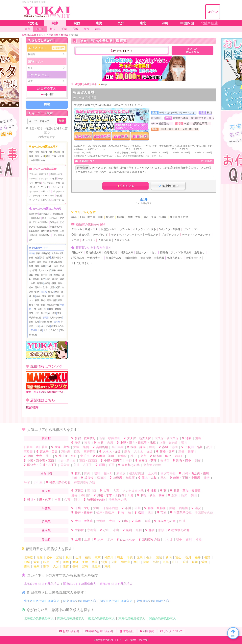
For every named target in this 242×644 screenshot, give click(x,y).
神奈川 (109, 557)
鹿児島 (96, 566)
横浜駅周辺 (137, 473)
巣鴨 (86, 447)
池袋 (37, 258)
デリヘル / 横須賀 (85, 98)
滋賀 (104, 562)
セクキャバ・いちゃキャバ (127, 235)
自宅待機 (54, 231)
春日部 (86, 495)
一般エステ (46, 191)
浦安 (31, 313)
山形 (78, 557)
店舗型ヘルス (56, 174)
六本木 (138, 452)
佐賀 (66, 566)
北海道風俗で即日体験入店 (42, 601)
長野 (207, 557)
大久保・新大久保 (139, 438)
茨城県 (34, 330)
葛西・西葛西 (88, 460)
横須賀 (57, 152)
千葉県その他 (35, 318)
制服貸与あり (56, 227)
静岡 (66, 562)
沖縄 (107, 566)
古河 (189, 539)
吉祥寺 (165, 460)
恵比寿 (66, 452)
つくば (168, 539)
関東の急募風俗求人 (71, 618)
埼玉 (120, 557)
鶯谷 (184, 443)
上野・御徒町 (168, 443)
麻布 (127, 452)
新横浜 (121, 473)
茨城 (159, 557)
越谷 (74, 495)
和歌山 (125, 562)
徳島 (27, 566)
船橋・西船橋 (55, 309)
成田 (54, 313)
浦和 (154, 491)
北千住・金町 (47, 275)
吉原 (48, 258)
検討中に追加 (168, 186)
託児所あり (78, 258)
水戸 (45, 330)
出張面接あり (45, 235)
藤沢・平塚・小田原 (55, 156)
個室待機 (45, 231)
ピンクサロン (48, 183)
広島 (166, 562)
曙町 (97, 473)
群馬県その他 (46, 322)
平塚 (27, 482)
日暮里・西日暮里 (36, 447)
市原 (59, 313)
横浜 (31, 152)
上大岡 (152, 473)
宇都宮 (79, 530)
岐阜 (46, 562)
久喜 (67, 499)
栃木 (149, 557)
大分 (56, 566)
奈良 (114, 562)
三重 (56, 562)
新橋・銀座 (57, 270)
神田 (133, 456)
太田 (112, 521)
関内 (87, 473)
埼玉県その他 (53, 305)
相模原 (121, 217)
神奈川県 (46, 474)
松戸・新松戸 (41, 313)
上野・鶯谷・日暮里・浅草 (138, 443)
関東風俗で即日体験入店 (80, 601)
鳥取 (146, 562)
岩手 (49, 557)
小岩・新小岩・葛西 (55, 279)
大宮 (57, 292)
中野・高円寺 (37, 283)
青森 (39, 557)
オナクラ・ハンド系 (48, 178)
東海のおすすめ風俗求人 (116, 584)
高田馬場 (58, 262)
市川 (46, 309)
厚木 (163, 478)
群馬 (139, 557)
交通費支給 (58, 214)
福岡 (36, 566)
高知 (195, 562)
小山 (37, 326)
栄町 (96, 508)
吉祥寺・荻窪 (50, 283)
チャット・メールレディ (44, 196)
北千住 (85, 456)
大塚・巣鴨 (48, 262)
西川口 (51, 292)
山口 (175, 562)
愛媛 (204, 562)
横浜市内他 (168, 473)
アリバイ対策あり (41, 222)
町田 (58, 287)
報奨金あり (36, 218)
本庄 (58, 499)
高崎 (37, 322)
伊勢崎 (101, 521)
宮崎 (85, 566)
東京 (143, 456)
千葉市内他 (110, 508)
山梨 (27, 562)
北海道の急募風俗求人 (39, 618)
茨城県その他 (151, 539)
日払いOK (34, 214)
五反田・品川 (52, 266)
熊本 (46, 566)
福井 (198, 557)
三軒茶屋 (90, 452)
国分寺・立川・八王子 (45, 287)
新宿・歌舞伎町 (43, 253)
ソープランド (43, 187)
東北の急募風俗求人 (101, 618)
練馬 (152, 447)
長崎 (75, 566)
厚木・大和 (40, 156)
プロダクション (170, 235)
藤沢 (207, 478)
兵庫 (95, 562)
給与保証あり (45, 214)
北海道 (28, 557)
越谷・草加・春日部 (45, 296)
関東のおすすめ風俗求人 (80, 584)
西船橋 (183, 508)
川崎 (74, 478)
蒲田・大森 (34, 275)
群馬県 (46, 318)
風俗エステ (44, 174)
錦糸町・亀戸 (39, 279)
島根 (156, 562)
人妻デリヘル (58, 200)
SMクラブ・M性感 (169, 229)
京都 (85, 562)
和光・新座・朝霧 (49, 300)
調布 (198, 460)
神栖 (199, 539)
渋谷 (42, 258)
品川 (209, 447)
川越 (131, 495)
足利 (42, 326)
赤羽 (43, 266)
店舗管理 (32, 408)
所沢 (60, 300)
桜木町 (108, 473)
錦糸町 (179, 456)
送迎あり (54, 222)
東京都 (32, 253)
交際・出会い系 (80, 235)
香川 (185, 562)
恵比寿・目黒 (49, 452)
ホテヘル (33, 178)
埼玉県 (44, 292)
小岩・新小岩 (66, 460)
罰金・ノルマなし (50, 218)
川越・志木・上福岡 (110, 495)
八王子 (87, 465)
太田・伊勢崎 (56, 318)
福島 (88, 557)
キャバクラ (34, 200)
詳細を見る (125, 186)
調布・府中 (184, 460)
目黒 (77, 452)
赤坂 (150, 452)
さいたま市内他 (133, 491)
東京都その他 (131, 465)
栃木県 (57, 322)
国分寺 (65, 465)
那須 (48, 326)
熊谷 (77, 499)
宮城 (59, 557)
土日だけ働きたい (82, 263)
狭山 (194, 495)
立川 (76, 465)
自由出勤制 (34, 231)
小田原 (38, 482)
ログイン (213, 12)
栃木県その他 (57, 326)
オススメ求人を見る (193, 50)
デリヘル (33, 174)
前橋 (31, 322)
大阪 (75, 562)
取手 (179, 539)
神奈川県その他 (38, 160)
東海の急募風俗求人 (132, 618)
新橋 (181, 452)
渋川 (182, 521)
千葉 (130, 557)
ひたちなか (54, 330)
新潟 (169, 557)
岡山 (136, 562)
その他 (59, 196)
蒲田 (49, 456)
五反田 (28, 452)
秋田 (69, 557)
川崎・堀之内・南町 (44, 152)
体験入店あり (175, 258)
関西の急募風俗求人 (162, 618)
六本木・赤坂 (45, 270)
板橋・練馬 (34, 266)
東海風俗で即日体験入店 (153, 601)
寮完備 (164, 253)
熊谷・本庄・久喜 (37, 305)
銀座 (191, 452)
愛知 (36, 562)
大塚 (76, 447)
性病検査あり (43, 227)
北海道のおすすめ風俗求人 (42, 584)
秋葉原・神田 (105, 456)
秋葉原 (122, 456)
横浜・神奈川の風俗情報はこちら (47, 382)
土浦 (40, 330)
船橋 (172, 508)
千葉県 (46, 508)
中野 (129, 460)
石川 (188, 557)
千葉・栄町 (37, 309)
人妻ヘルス (46, 200)
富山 (178, 557)
